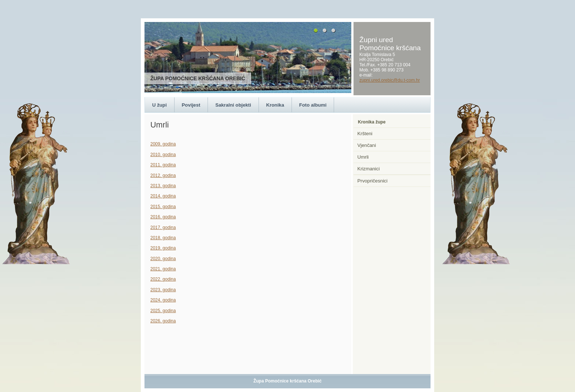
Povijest (191, 105)
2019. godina (163, 248)
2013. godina (163, 186)
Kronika (275, 105)
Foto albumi (313, 105)
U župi (160, 105)
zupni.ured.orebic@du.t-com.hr (390, 80)
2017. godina (163, 228)
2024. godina (163, 300)
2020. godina (163, 259)
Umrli (363, 157)
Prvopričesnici (373, 181)
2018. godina (163, 238)
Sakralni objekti (233, 105)
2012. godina (163, 175)
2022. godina (163, 279)
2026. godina (163, 321)
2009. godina (163, 144)
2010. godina (163, 155)
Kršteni (365, 134)
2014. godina (163, 196)
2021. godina (163, 269)
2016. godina (163, 217)
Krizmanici (369, 169)
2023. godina (163, 290)
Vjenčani (367, 145)
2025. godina (163, 311)
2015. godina (163, 207)
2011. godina (163, 165)
